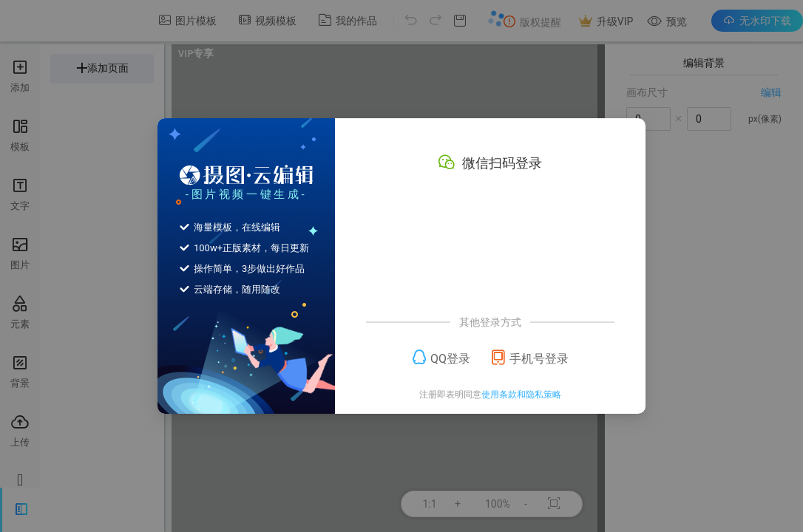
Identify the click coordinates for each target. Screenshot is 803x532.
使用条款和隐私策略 (521, 395)
